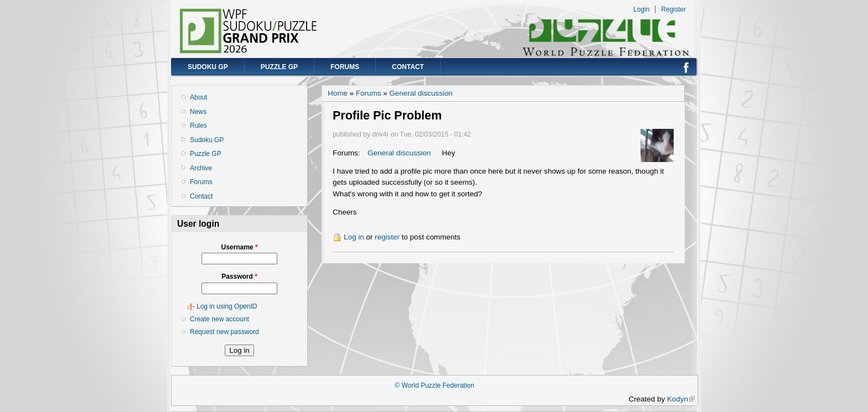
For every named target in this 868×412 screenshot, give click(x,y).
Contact (408, 67)
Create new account (219, 319)
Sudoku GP (208, 67)
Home (338, 93)
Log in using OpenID (227, 306)
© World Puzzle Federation (434, 385)
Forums (345, 67)
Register (673, 9)
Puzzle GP (279, 67)
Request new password (224, 332)
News (198, 112)
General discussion (421, 93)
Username (239, 247)
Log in (354, 237)
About (198, 97)
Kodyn (681, 399)
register (387, 237)
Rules (198, 126)
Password (239, 277)
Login (641, 9)
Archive (201, 168)
